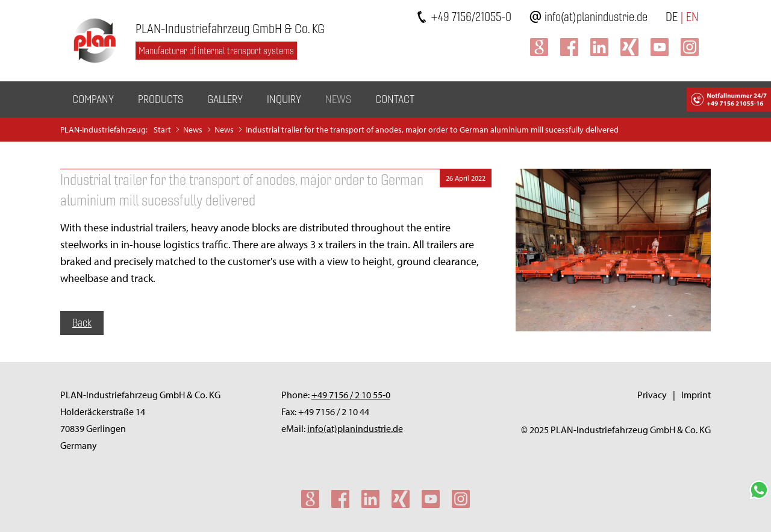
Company (93, 99)
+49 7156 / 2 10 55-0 (351, 395)
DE (672, 17)
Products (161, 99)
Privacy (652, 395)
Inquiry (284, 99)
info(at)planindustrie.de (596, 17)
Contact (395, 99)
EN (692, 17)
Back (82, 323)
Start (162, 130)
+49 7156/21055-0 (471, 17)
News (338, 99)
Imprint (696, 395)
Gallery (225, 99)
